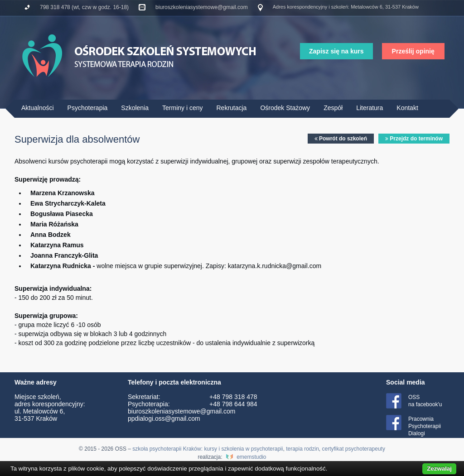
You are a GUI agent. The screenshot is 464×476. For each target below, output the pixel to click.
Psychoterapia (88, 108)
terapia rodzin (302, 449)
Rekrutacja (231, 108)
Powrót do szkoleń (341, 139)
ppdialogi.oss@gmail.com (164, 418)
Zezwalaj (439, 469)
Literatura (370, 108)
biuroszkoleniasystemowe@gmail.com (202, 7)
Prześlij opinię (413, 51)
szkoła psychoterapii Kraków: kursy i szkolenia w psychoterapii (208, 449)
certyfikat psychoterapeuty (354, 449)
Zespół (333, 108)
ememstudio (251, 457)
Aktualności (38, 108)
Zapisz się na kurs (336, 51)
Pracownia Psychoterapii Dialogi (425, 426)
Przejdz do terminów (414, 139)
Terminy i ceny (182, 108)
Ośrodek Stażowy (285, 108)
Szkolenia (135, 108)
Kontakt (407, 108)
